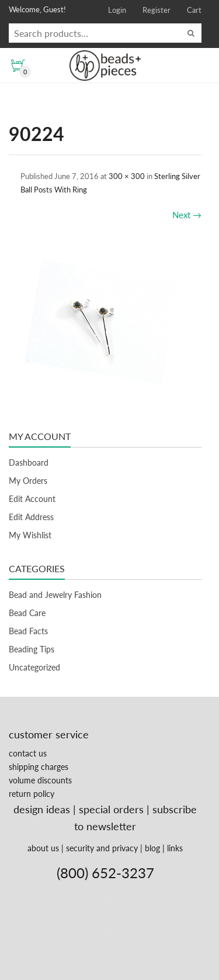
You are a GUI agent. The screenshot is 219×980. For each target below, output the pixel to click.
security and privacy (102, 848)
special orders (111, 809)
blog (152, 848)
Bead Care (27, 613)
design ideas (42, 809)
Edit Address (31, 517)
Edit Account (32, 499)
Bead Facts (28, 631)
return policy (32, 794)
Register (157, 10)
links (175, 848)
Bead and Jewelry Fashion (55, 595)
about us (43, 848)
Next (187, 215)
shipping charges (39, 767)
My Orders (28, 481)
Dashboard (29, 463)
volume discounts (40, 780)
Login (117, 10)
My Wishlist (30, 535)
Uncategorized (34, 667)
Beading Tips (32, 649)
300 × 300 (127, 176)
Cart (194, 10)
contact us (28, 753)
